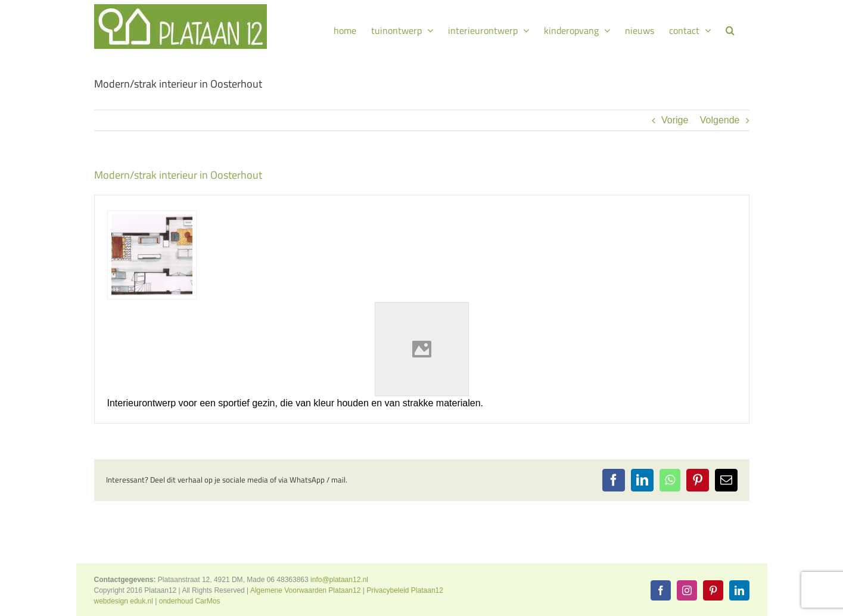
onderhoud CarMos (190, 601)
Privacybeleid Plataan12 (405, 590)
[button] (730, 29)
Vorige (675, 120)
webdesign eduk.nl (124, 601)
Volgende (720, 120)
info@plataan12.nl (339, 580)
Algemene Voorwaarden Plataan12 (305, 590)
